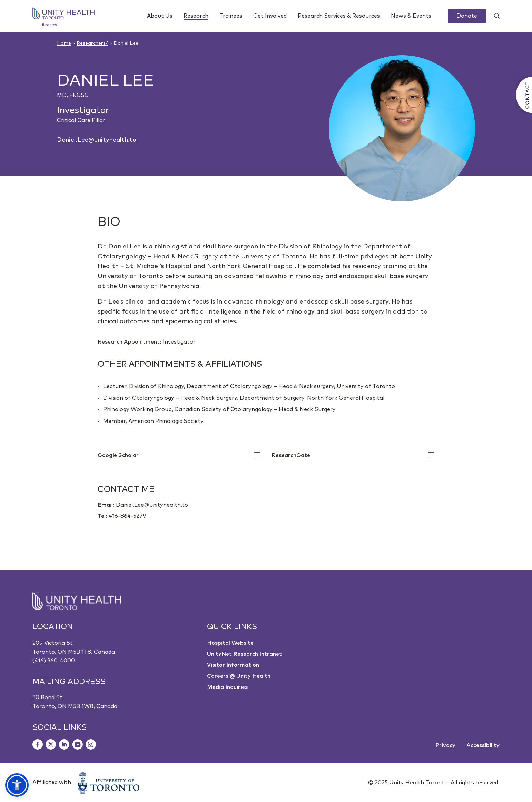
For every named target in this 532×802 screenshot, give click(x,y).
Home (64, 43)
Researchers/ (92, 43)
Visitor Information (233, 665)
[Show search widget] (494, 16)
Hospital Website (230, 643)
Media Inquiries (227, 687)
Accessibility (483, 745)
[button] (17, 785)
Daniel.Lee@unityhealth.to (97, 140)
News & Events (411, 16)
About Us (160, 16)
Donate (467, 16)
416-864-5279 (127, 516)
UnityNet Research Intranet (244, 654)
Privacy (445, 745)
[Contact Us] (523, 95)
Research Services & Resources (339, 16)
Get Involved (270, 16)
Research (196, 17)
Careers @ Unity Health (239, 676)
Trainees (231, 16)
